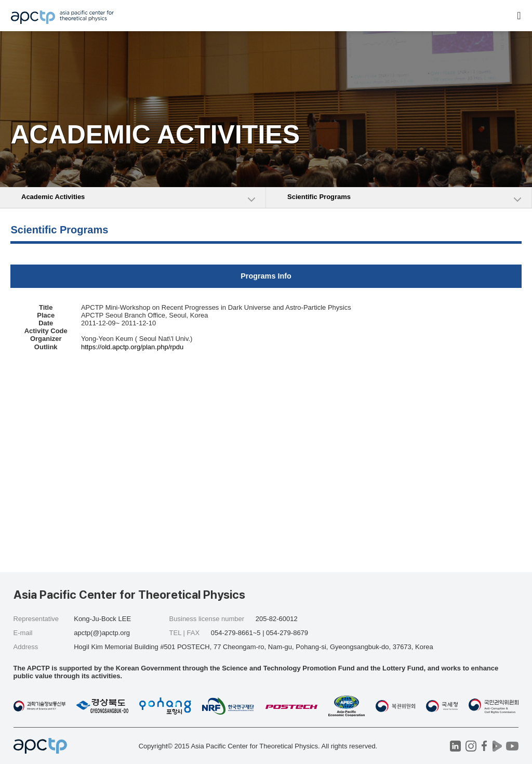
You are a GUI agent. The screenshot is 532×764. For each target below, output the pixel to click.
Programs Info (266, 276)
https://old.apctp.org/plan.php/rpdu (132, 347)
